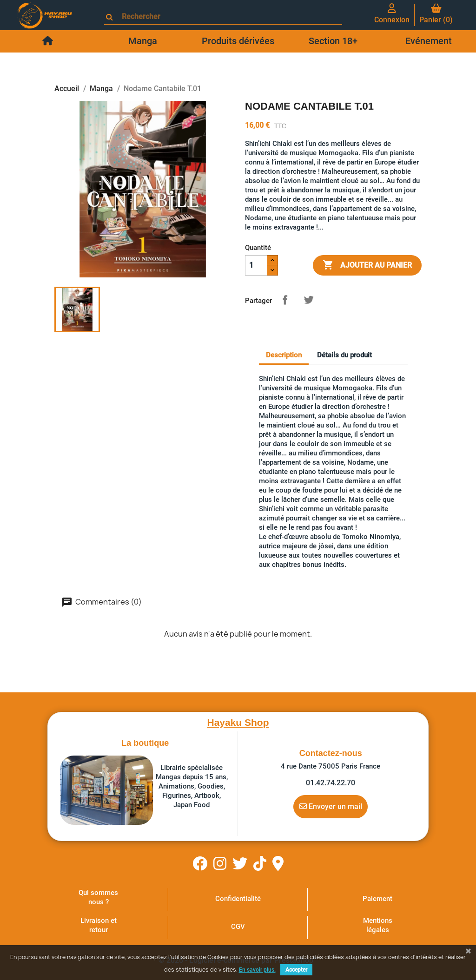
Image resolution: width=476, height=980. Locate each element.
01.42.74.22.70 (331, 783)
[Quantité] (256, 265)
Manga (143, 41)
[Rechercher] (227, 16)
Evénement (429, 41)
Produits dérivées (238, 41)
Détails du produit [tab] (344, 355)
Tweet (309, 300)
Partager (285, 300)
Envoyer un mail (331, 806)
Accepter (296, 970)
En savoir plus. (257, 970)
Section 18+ (333, 41)
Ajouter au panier (367, 265)
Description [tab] (284, 355)
